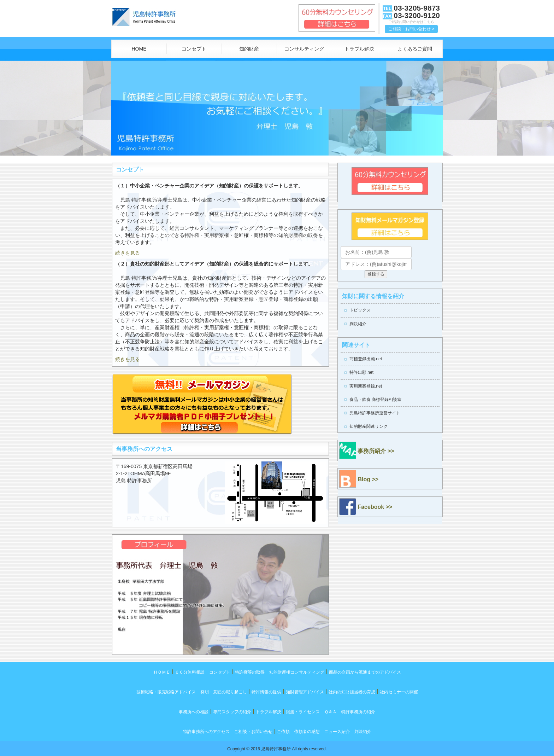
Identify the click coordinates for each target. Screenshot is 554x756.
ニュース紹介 (337, 732)
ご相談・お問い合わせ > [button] (411, 29)
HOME (139, 49)
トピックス (360, 310)
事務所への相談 (194, 712)
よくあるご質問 (415, 49)
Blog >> (359, 479)
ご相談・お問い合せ (253, 732)
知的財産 (249, 49)
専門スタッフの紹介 (232, 712)
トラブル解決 (359, 49)
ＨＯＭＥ (162, 672)
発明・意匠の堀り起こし (224, 692)
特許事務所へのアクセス (206, 732)
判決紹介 (358, 324)
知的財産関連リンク (369, 426)
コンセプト (194, 49)
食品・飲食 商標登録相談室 (375, 400)
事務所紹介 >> (367, 450)
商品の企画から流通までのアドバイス (365, 672)
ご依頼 (283, 732)
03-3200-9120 (417, 15)
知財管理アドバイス (305, 692)
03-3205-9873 (417, 8)
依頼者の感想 (307, 732)
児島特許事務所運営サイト (375, 413)
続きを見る (128, 253)
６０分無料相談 (190, 672)
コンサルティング (304, 49)
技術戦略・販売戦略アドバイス (166, 692)
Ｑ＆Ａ (331, 712)
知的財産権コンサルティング (297, 672)
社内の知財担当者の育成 (352, 692)
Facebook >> (366, 507)
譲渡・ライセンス (303, 712)
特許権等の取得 (250, 672)
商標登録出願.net (366, 359)
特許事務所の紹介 (358, 712)
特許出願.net (361, 372)
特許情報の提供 (266, 692)
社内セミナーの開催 (399, 692)
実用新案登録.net (366, 386)
